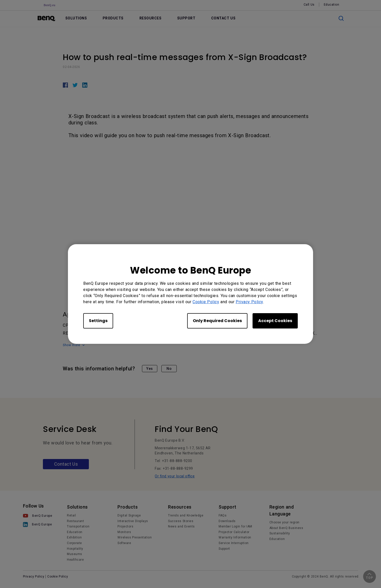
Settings (98, 321)
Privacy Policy (249, 302)
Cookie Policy (206, 302)
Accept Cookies (275, 321)
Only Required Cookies (217, 321)
